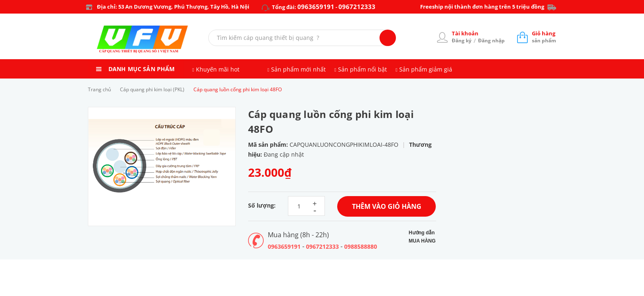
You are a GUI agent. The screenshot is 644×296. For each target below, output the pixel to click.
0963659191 (316, 7)
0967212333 (357, 7)
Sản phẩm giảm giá (426, 69)
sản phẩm (544, 37)
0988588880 (361, 246)
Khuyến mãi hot (218, 69)
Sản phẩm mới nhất (298, 69)
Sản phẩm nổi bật (362, 69)
